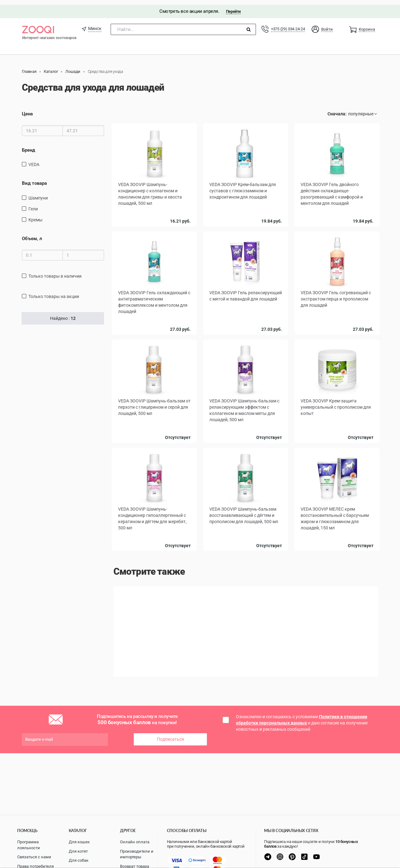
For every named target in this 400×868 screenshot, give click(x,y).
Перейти (233, 7)
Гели (33, 204)
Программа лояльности (29, 845)
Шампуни (38, 193)
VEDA (34, 160)
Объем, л (32, 234)
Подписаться (170, 735)
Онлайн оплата (135, 842)
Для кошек (79, 842)
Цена (27, 109)
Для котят (78, 851)
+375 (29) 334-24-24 (288, 24)
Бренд (28, 145)
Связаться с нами (34, 857)
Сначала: (337, 109)
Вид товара (34, 179)
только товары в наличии (55, 271)
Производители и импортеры (137, 854)
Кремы (35, 215)
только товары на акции (54, 292)
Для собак (79, 860)
